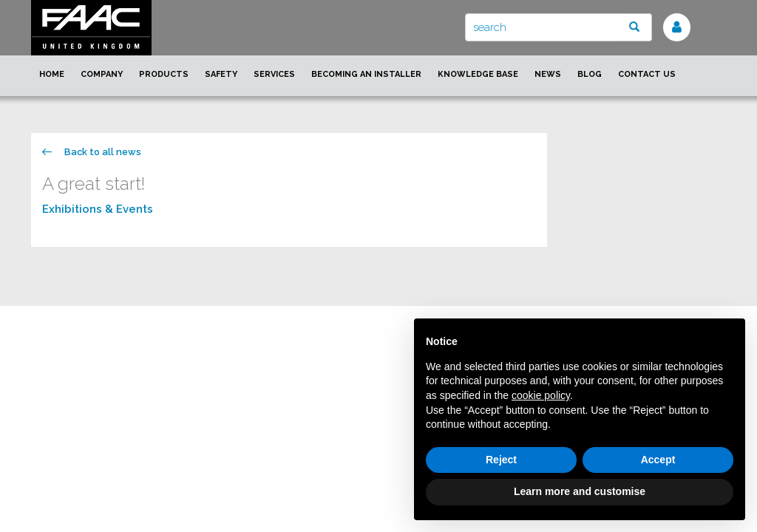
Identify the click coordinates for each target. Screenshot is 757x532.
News (548, 74)
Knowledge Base (478, 74)
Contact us (647, 74)
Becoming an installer (366, 74)
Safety (221, 74)
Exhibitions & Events (98, 209)
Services (274, 74)
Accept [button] (658, 460)
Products (164, 74)
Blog (590, 74)
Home (52, 74)
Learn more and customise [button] (580, 491)
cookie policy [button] (541, 395)
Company (102, 74)
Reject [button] (501, 460)
